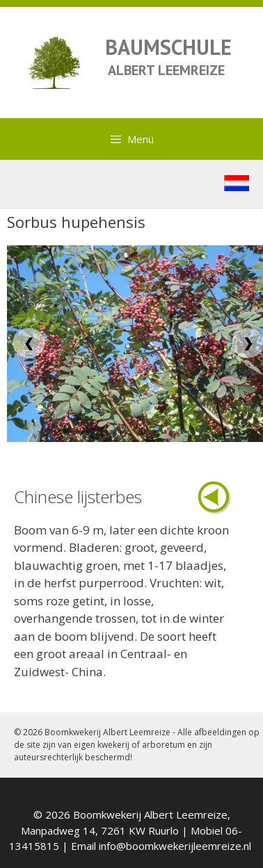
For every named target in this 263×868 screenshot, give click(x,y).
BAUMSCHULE (168, 47)
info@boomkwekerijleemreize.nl (175, 846)
